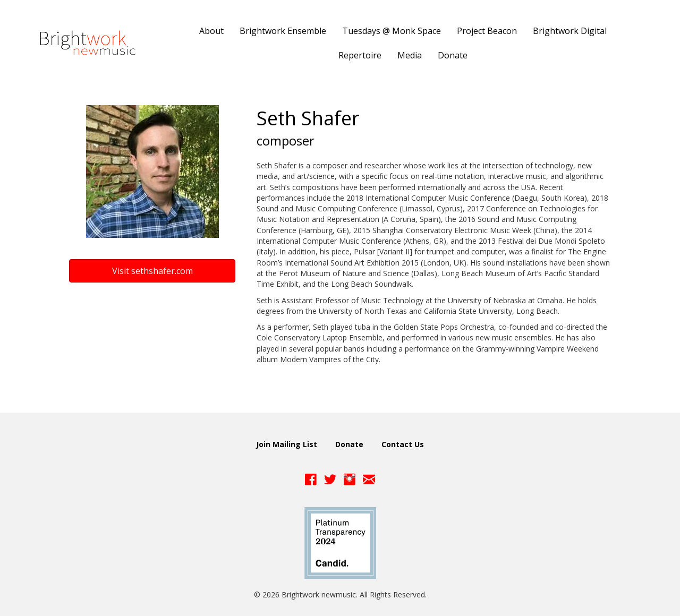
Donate (349, 444)
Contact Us (403, 444)
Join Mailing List (287, 444)
